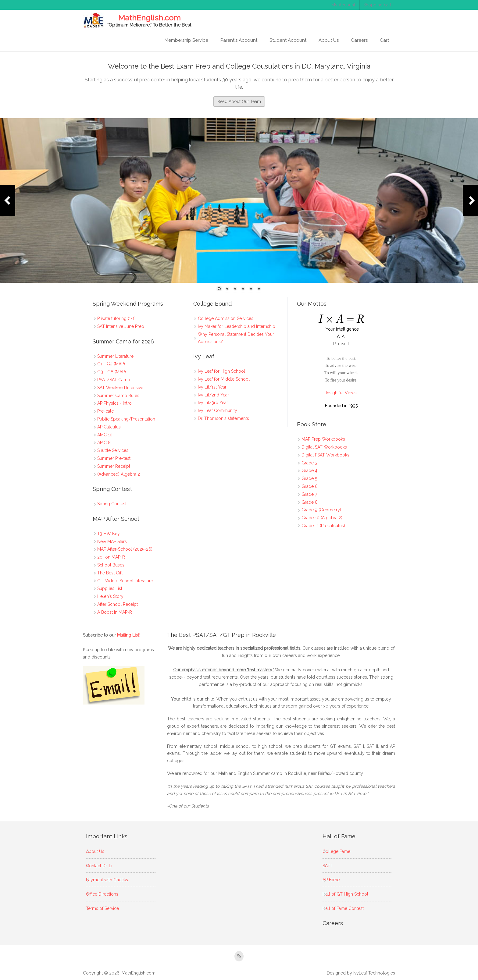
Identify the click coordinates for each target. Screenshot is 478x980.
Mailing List (129, 635)
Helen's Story (110, 596)
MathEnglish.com (149, 18)
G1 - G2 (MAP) (111, 364)
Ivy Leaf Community (218, 410)
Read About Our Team (239, 101)
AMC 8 (104, 442)
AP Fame (331, 880)
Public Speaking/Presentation (126, 419)
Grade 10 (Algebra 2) (322, 518)
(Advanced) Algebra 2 (119, 474)
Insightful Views (341, 393)
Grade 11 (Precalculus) (323, 526)
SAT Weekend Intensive (120, 388)
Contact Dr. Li (99, 866)
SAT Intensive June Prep (121, 326)
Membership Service (186, 40)
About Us (329, 40)
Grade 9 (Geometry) (321, 510)
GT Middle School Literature (125, 581)
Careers (359, 40)
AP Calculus (109, 427)
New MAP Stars (112, 541)
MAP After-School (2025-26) (125, 549)
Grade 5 (309, 478)
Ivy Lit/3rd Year (213, 403)
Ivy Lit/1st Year (212, 387)
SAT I (327, 866)
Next (470, 201)
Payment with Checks (107, 880)
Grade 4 (309, 470)
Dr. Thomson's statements (223, 418)
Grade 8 (310, 502)
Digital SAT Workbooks (324, 447)
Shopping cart (377, 5)
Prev (8, 201)
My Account (343, 5)
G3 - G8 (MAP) (112, 372)
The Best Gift (110, 573)
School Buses (111, 565)
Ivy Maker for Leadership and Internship (237, 326)
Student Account (288, 40)
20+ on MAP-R (111, 557)
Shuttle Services (113, 450)
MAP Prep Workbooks (323, 439)
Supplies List (110, 588)
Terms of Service (102, 908)
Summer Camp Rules (118, 396)
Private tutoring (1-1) (116, 318)
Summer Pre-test (114, 458)
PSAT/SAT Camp (114, 380)
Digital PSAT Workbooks (325, 455)
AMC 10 (105, 435)
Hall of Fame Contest (343, 908)
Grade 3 (309, 463)
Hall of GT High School (345, 894)
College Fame (336, 851)
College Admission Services (226, 318)
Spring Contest (112, 504)
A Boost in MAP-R (115, 612)
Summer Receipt (114, 466)
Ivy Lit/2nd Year (213, 395)
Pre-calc (105, 411)
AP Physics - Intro (114, 403)
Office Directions (102, 894)
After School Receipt (118, 604)
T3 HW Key (109, 534)
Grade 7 (309, 494)
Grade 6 (310, 486)
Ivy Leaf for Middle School (224, 379)
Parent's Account (239, 40)
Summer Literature (115, 356)
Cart (384, 40)
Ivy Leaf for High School (221, 371)
